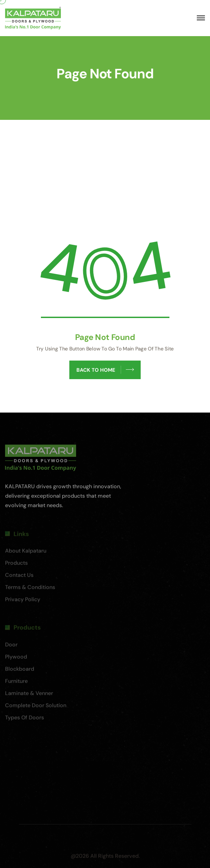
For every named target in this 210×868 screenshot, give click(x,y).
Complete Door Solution (36, 707)
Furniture (16, 683)
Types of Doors (25, 719)
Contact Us (19, 577)
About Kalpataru (26, 553)
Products (16, 565)
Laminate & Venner (29, 695)
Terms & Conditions (30, 589)
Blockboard (20, 671)
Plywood (16, 659)
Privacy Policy (23, 601)
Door (11, 646)
